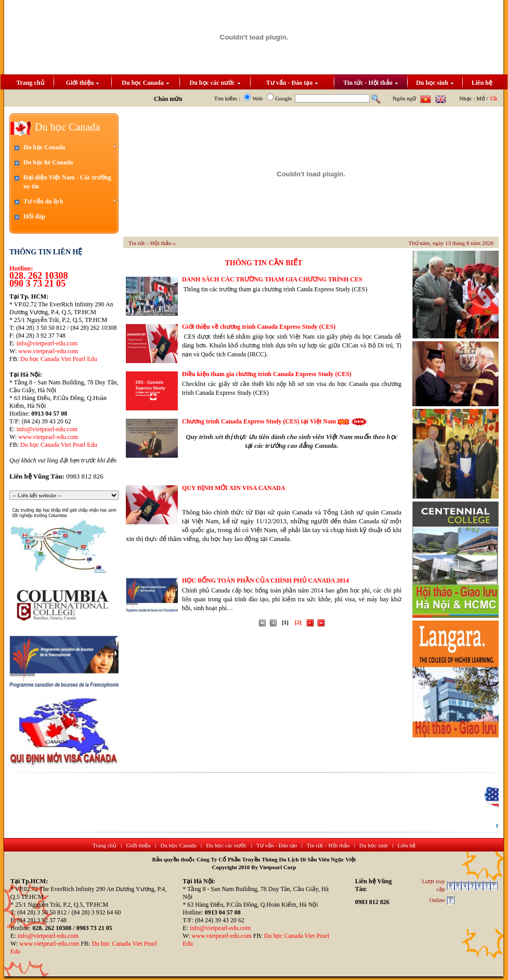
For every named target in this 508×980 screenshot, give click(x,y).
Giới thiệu (83, 83)
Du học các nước (215, 83)
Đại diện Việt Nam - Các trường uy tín (67, 182)
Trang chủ (30, 83)
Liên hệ (482, 83)
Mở (481, 98)
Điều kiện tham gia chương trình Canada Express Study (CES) (267, 374)
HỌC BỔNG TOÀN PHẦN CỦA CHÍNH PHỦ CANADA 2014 (265, 581)
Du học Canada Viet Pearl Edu (59, 359)
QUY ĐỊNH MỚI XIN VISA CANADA (234, 488)
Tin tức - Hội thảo (370, 83)
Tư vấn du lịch (70, 201)
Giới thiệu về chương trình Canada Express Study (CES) (259, 327)
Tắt (493, 98)
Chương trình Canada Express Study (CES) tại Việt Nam (259, 421)
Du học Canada (145, 83)
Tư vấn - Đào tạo (292, 83)
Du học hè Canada (48, 162)
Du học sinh (435, 83)
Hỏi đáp (34, 216)
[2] (298, 622)
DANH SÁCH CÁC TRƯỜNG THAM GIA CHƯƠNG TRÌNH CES (272, 279)
